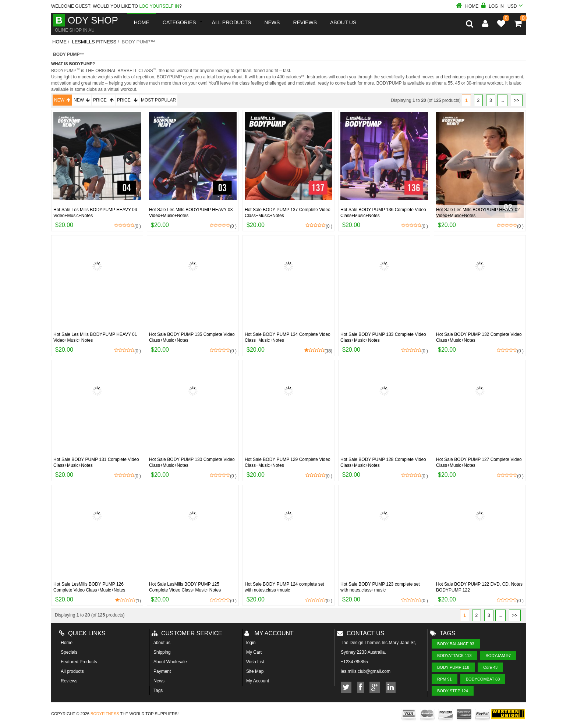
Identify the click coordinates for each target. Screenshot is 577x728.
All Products (232, 22)
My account (269, 633)
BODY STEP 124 (453, 691)
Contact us (361, 633)
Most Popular (158, 100)
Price (103, 100)
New (62, 100)
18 (328, 351)
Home (467, 6)
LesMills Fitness (94, 42)
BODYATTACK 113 (454, 656)
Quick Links (82, 633)
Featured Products (79, 662)
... (502, 100)
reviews (305, 22)
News (272, 22)
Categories (179, 22)
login (251, 643)
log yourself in (159, 6)
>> (517, 100)
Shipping (162, 652)
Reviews (69, 681)
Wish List (255, 662)
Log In (493, 6)
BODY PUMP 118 (453, 667)
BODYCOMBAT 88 (483, 679)
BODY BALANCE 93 (456, 644)
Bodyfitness (105, 714)
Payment (162, 671)
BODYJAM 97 (498, 656)
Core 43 (490, 667)
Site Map (255, 671)
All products (72, 671)
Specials (69, 652)
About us (343, 22)
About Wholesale (170, 662)
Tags (158, 690)
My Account (258, 681)
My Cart (254, 652)
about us (162, 643)
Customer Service (187, 633)
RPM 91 (445, 679)
